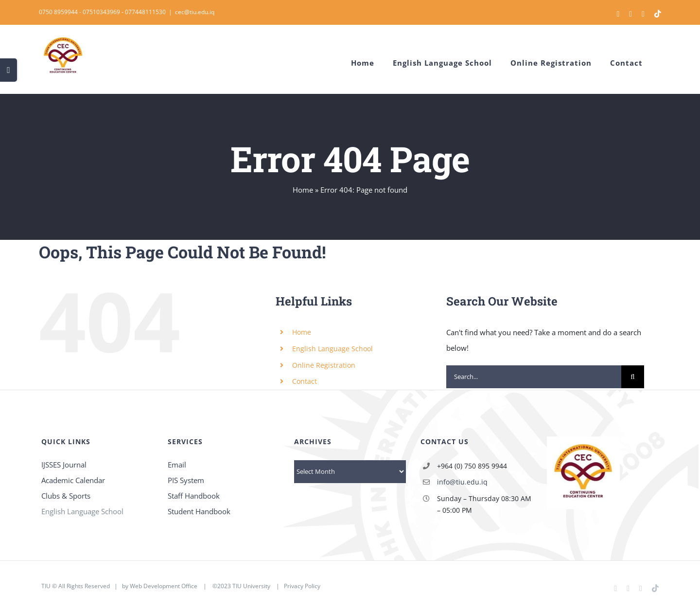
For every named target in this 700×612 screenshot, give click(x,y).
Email (177, 465)
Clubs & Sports (66, 496)
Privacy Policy (302, 586)
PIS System (186, 480)
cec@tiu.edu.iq (195, 12)
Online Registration (324, 365)
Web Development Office (164, 586)
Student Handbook (199, 511)
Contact (305, 381)
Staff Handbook (194, 496)
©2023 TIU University (241, 586)
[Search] (633, 377)
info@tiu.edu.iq (462, 482)
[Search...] (534, 377)
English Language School (332, 349)
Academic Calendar (73, 480)
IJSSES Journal (64, 465)
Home (303, 190)
